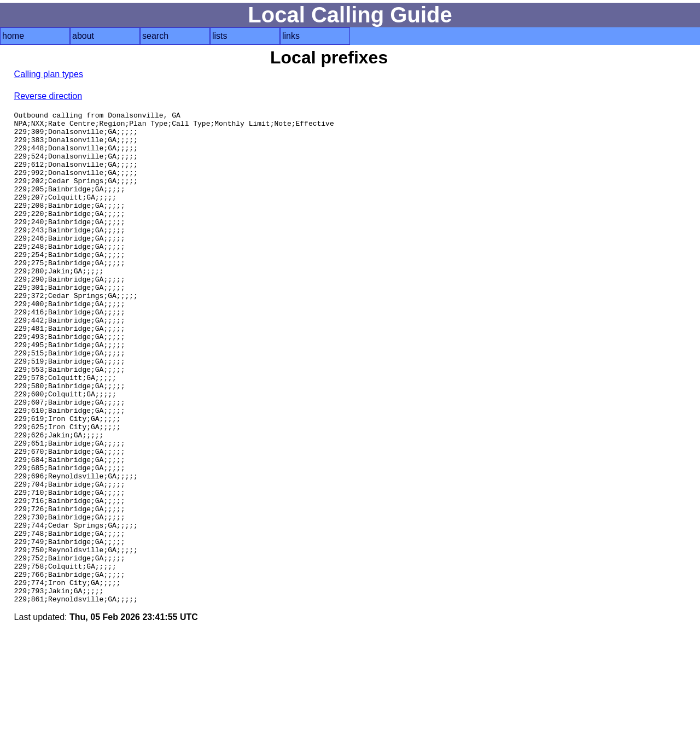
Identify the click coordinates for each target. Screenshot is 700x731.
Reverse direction (48, 96)
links (291, 36)
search (155, 36)
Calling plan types (49, 74)
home (13, 36)
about (83, 36)
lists (220, 36)
